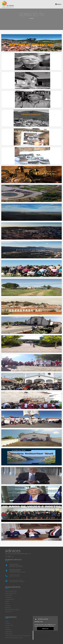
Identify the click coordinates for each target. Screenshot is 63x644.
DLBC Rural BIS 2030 (11, 591)
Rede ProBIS (9, 595)
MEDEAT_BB (9, 634)
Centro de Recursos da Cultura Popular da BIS (17, 636)
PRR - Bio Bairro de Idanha (12, 610)
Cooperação (8, 597)
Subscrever (45, 629)
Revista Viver (9, 631)
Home (7, 621)
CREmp (7, 603)
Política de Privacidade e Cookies (14, 638)
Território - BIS (9, 625)
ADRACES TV (9, 612)
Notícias (7, 627)
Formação (8, 605)
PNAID (7, 601)
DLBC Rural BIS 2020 (11, 593)
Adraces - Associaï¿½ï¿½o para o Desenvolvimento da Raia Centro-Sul (46, 636)
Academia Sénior (10, 599)
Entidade (8, 623)
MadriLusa (8, 608)
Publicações (8, 629)
